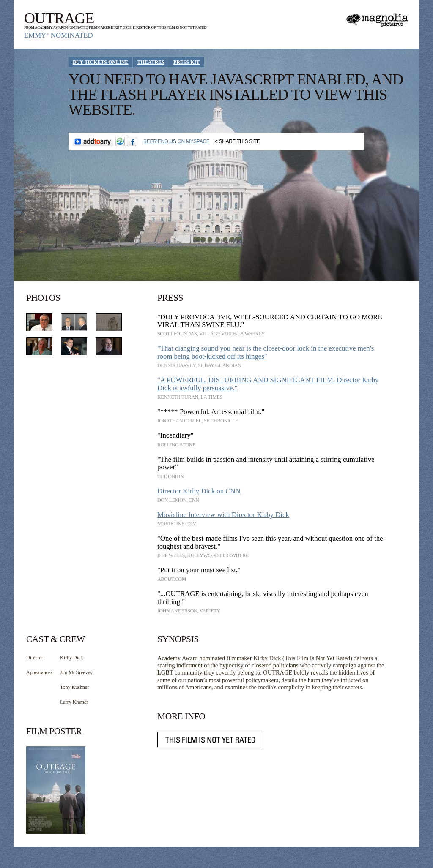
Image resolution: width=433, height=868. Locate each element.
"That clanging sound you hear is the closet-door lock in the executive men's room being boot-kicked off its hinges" (266, 352)
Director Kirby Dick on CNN (199, 491)
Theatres (151, 62)
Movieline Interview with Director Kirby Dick (223, 515)
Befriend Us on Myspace (177, 141)
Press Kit (186, 62)
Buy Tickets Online (100, 62)
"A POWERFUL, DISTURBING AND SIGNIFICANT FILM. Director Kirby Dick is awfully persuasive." (268, 384)
